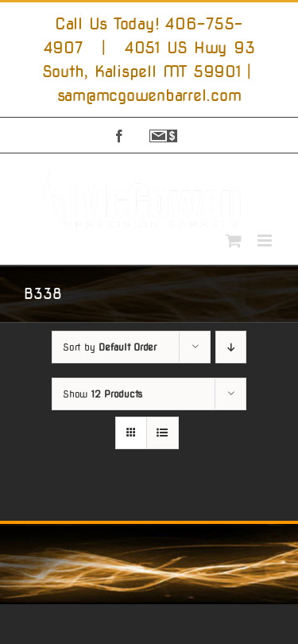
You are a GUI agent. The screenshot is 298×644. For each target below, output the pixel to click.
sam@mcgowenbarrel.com (149, 95)
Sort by (110, 347)
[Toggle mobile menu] (266, 241)
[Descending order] (231, 347)
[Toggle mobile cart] (234, 241)
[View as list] (163, 433)
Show (103, 394)
